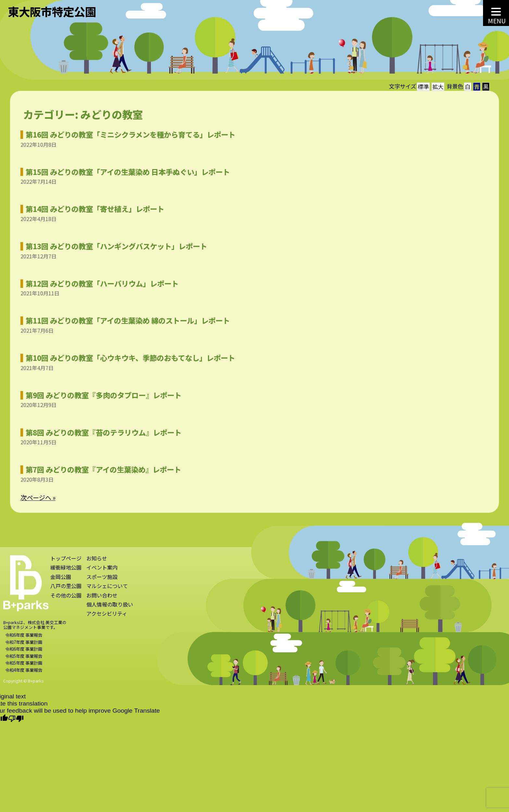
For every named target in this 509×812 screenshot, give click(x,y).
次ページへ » (34, 498)
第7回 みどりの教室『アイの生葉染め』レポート (99, 469)
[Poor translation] (16, 719)
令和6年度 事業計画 (24, 653)
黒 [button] (486, 86)
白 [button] (468, 86)
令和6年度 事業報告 (24, 639)
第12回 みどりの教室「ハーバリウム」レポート (98, 283)
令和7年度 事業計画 (24, 646)
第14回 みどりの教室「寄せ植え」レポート (91, 209)
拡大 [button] (438, 86)
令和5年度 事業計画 (24, 667)
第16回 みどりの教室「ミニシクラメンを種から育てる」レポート (126, 134)
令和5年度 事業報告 (24, 660)
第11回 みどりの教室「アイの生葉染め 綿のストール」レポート (124, 320)
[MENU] (496, 13)
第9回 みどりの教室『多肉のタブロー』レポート (99, 395)
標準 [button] (423, 86)
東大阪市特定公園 (52, 11)
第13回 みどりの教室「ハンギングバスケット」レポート (112, 246)
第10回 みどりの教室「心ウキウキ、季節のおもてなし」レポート (126, 358)
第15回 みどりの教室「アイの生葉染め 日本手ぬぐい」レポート (124, 172)
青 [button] (477, 86)
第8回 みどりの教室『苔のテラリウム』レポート (99, 432)
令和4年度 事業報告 (24, 674)
